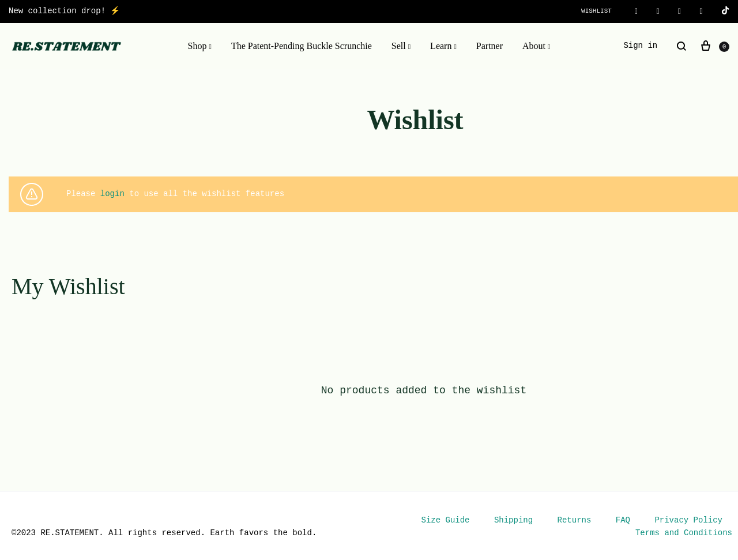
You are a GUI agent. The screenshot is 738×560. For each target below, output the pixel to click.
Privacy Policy (688, 520)
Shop (200, 46)
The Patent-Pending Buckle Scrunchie (302, 46)
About (536, 46)
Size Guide (446, 520)
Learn (443, 46)
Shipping (513, 520)
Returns (575, 520)
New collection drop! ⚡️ (64, 11)
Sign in (640, 46)
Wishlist (596, 11)
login (112, 194)
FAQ (623, 520)
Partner (490, 46)
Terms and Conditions (684, 533)
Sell (401, 46)
